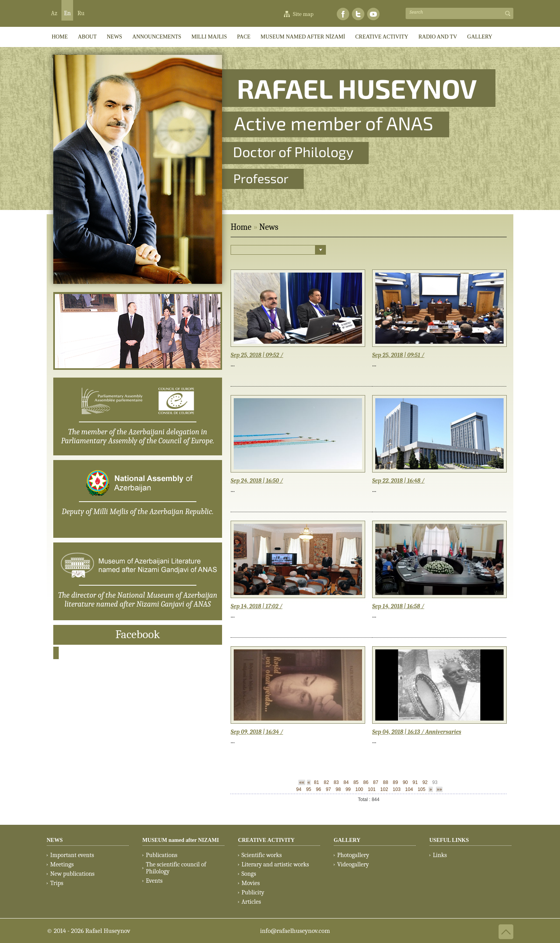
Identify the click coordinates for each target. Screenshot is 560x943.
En (67, 13)
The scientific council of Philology (176, 868)
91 (415, 782)
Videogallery (353, 864)
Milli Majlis (209, 37)
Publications (162, 855)
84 (346, 782)
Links (440, 855)
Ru (81, 13)
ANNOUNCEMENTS (157, 37)
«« (302, 782)
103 (397, 789)
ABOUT (87, 37)
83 (336, 782)
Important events (72, 855)
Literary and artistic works (275, 864)
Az (54, 13)
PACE (244, 37)
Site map (303, 14)
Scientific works (262, 855)
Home (241, 227)
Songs (249, 874)
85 (356, 782)
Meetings (62, 864)
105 (422, 789)
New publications (72, 874)
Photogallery (353, 855)
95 (309, 789)
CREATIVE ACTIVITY (382, 37)
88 (386, 782)
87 (375, 782)
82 (326, 782)
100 (359, 789)
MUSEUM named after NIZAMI (181, 840)
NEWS (55, 840)
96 (318, 789)
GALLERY (480, 37)
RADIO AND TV (438, 37)
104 (409, 789)
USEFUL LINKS (449, 840)
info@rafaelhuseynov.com (295, 931)
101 (372, 789)
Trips (57, 883)
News (114, 37)
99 (348, 789)
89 (395, 782)
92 (425, 782)
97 (328, 789)
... (233, 364)
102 (384, 789)
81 (316, 782)
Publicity (253, 892)
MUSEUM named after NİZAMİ (303, 37)
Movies (251, 883)
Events (154, 881)
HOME (60, 37)
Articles (251, 902)
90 (405, 782)
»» (439, 789)
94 (299, 789)
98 (338, 789)
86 (366, 782)
